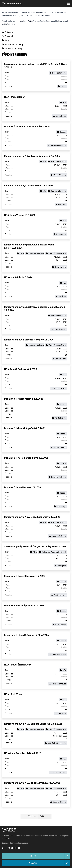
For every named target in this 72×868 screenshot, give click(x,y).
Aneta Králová (59, 418)
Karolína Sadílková (57, 477)
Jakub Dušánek (59, 329)
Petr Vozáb (61, 713)
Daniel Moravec (59, 595)
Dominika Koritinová (57, 146)
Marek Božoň (60, 116)
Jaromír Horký (59, 359)
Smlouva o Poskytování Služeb (53, 552)
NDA (63, 102)
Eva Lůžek (61, 205)
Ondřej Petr (61, 566)
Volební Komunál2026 (56, 253)
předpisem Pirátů (25, 21)
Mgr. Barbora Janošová (56, 743)
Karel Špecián (60, 625)
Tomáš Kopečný (59, 447)
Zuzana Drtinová (58, 802)
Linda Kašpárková (58, 536)
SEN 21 (62, 87)
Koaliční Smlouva (58, 73)
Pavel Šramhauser (58, 684)
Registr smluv (15, 4)
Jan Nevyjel (60, 507)
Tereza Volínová (59, 175)
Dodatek (62, 132)
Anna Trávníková (58, 772)
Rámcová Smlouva (57, 162)
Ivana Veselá (60, 234)
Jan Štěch (61, 297)
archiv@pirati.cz (8, 24)
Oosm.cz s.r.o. (59, 267)
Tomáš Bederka (59, 388)
